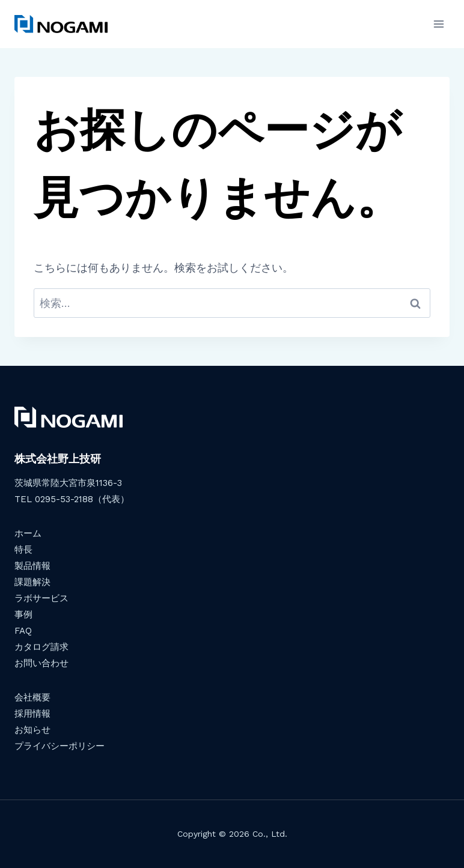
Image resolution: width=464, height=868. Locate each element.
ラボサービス (41, 598)
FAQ (23, 631)
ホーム (28, 533)
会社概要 (32, 697)
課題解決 (32, 582)
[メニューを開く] (438, 24)
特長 (23, 550)
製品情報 (32, 566)
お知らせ (32, 730)
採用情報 (32, 714)
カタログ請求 (41, 647)
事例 (23, 615)
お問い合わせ (41, 663)
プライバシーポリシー (60, 746)
